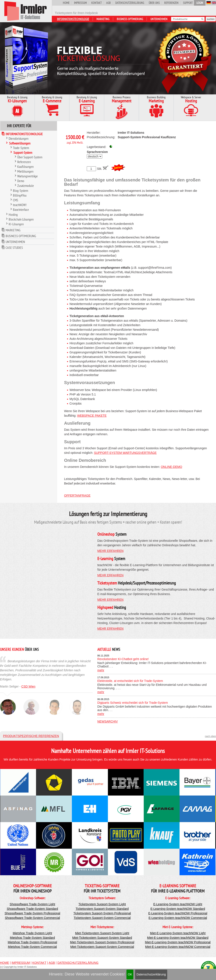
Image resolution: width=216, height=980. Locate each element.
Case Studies (14, 248)
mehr (101, 670)
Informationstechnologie (73, 19)
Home (66, 3)
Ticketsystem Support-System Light (102, 904)
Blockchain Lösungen (21, 219)
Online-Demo (171, 467)
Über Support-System (30, 157)
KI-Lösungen (16, 224)
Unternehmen (159, 19)
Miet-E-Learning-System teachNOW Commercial (178, 947)
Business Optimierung (130, 19)
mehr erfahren (110, 551)
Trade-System (21, 148)
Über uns (154, 3)
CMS (16, 200)
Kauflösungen (25, 167)
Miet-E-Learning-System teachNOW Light (178, 933)
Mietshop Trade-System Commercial (32, 947)
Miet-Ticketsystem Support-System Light (102, 933)
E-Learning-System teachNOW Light (178, 904)
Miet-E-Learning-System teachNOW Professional (178, 942)
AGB (108, 3)
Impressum (80, 3)
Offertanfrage (77, 496)
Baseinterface (21, 210)
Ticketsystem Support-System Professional (102, 913)
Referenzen (171, 3)
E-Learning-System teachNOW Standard (178, 909)
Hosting (13, 214)
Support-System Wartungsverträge (125, 453)
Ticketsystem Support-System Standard (102, 909)
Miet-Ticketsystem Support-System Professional (102, 942)
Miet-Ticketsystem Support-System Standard (102, 938)
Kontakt (96, 3)
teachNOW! (20, 205)
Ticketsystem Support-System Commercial (102, 918)
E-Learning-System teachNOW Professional (178, 913)
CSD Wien (28, 686)
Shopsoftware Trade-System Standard (32, 909)
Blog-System (20, 191)
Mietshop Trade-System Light (32, 933)
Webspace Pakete (92, 416)
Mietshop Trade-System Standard (32, 938)
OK (130, 974)
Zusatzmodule (26, 186)
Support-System (23, 152)
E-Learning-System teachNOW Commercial (178, 918)
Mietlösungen (25, 171)
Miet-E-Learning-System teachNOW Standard (178, 938)
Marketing (103, 19)
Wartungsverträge (28, 176)
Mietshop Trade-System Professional (32, 942)
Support (188, 3)
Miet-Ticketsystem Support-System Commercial (102, 947)
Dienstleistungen (19, 138)
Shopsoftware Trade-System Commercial (32, 918)
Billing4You (20, 195)
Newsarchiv (108, 721)
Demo (21, 181)
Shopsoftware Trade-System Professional (32, 913)
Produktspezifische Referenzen (31, 736)
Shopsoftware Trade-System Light (32, 904)
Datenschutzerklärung (151, 974)
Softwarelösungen (20, 143)
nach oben (210, 736)
